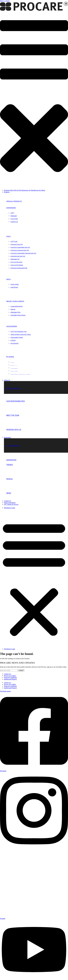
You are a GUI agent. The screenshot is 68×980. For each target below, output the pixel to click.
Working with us (14, 430)
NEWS (9, 493)
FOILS (8, 236)
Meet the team (13, 415)
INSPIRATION (11, 460)
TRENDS (10, 465)
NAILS (8, 279)
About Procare (13, 388)
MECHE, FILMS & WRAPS (15, 301)
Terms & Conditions (10, 677)
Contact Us (8, 674)
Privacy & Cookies (10, 676)
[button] (34, 99)
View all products (14, 201)
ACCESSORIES (12, 326)
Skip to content (5, 1)
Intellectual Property (10, 679)
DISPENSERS (11, 208)
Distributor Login (9, 508)
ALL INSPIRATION (13, 446)
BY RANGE (10, 357)
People (9, 479)
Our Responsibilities (16, 401)
